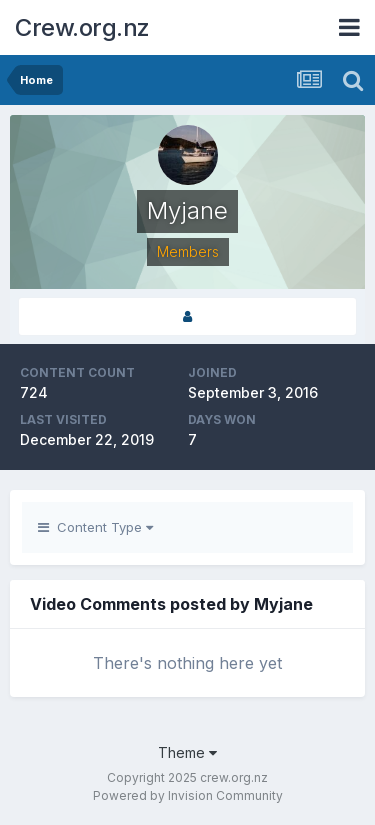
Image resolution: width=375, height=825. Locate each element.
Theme (187, 752)
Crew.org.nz (82, 27)
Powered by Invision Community (188, 795)
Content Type (95, 527)
